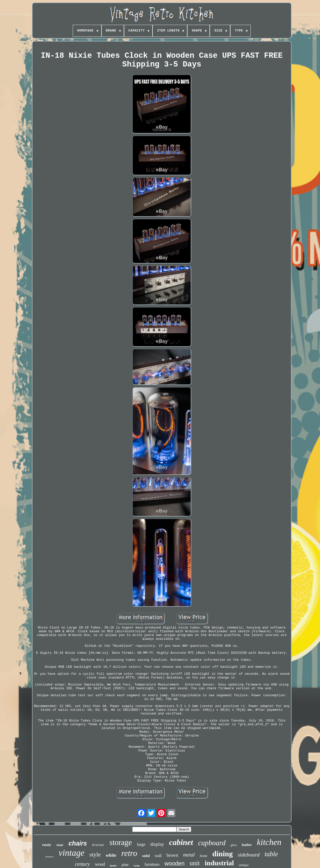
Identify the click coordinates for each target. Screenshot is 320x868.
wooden (175, 863)
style (95, 854)
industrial (219, 863)
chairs (78, 843)
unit (194, 863)
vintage (72, 853)
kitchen (269, 842)
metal (189, 855)
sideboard (249, 855)
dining (222, 854)
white (111, 855)
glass (234, 845)
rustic (47, 845)
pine (125, 865)
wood (100, 864)
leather (247, 845)
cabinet (181, 842)
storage (121, 842)
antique (244, 865)
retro (129, 853)
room (136, 865)
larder (113, 865)
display (157, 844)
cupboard (212, 843)
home (203, 856)
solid (146, 856)
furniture (152, 864)
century (82, 864)
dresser (98, 845)
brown (172, 855)
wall (158, 856)
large (141, 844)
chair (60, 845)
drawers (50, 857)
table (271, 854)
